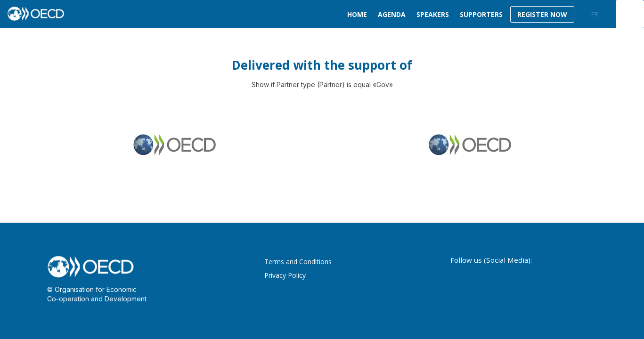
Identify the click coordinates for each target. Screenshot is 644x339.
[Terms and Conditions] (334, 262)
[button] (542, 14)
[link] (355, 14)
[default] (480, 14)
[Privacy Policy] (334, 276)
